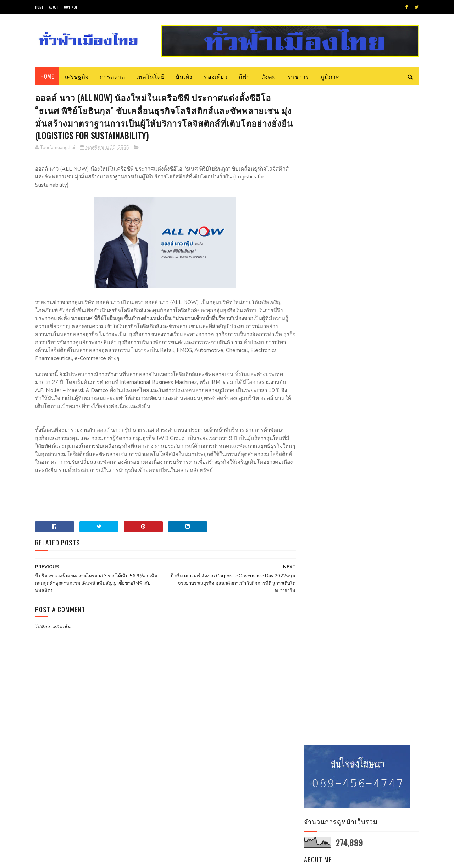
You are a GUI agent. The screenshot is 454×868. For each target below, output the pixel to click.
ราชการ (298, 76)
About (54, 7)
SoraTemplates (69, 859)
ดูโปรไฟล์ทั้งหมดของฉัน (365, 235)
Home (39, 7)
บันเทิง (184, 76)
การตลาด (113, 76)
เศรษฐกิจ (77, 76)
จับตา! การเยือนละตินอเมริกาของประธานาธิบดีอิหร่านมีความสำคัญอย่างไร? (382, 370)
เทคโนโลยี (151, 76)
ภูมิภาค (330, 76)
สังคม (269, 76)
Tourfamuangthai (364, 225)
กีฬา (245, 76)
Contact (71, 7)
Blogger (121, 859)
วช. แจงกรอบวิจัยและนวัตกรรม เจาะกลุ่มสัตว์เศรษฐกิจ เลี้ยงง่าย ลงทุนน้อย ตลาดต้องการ (381, 335)
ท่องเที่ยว (216, 76)
